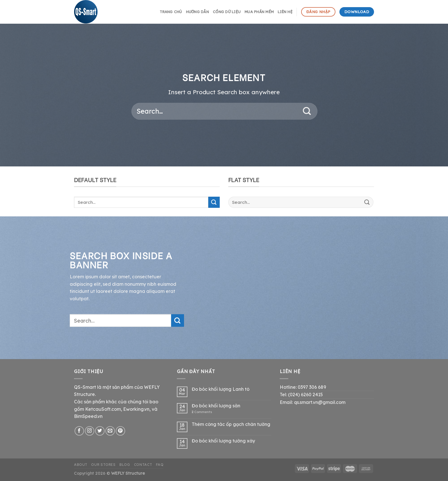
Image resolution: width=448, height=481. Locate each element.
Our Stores (103, 465)
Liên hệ (285, 12)
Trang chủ (171, 12)
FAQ (160, 465)
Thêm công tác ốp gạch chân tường (231, 424)
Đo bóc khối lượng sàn (216, 406)
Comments (202, 412)
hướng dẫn (197, 12)
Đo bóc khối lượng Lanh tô (221, 389)
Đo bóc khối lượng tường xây (223, 441)
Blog (125, 465)
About (81, 465)
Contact (143, 465)
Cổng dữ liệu (227, 12)
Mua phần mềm (259, 12)
